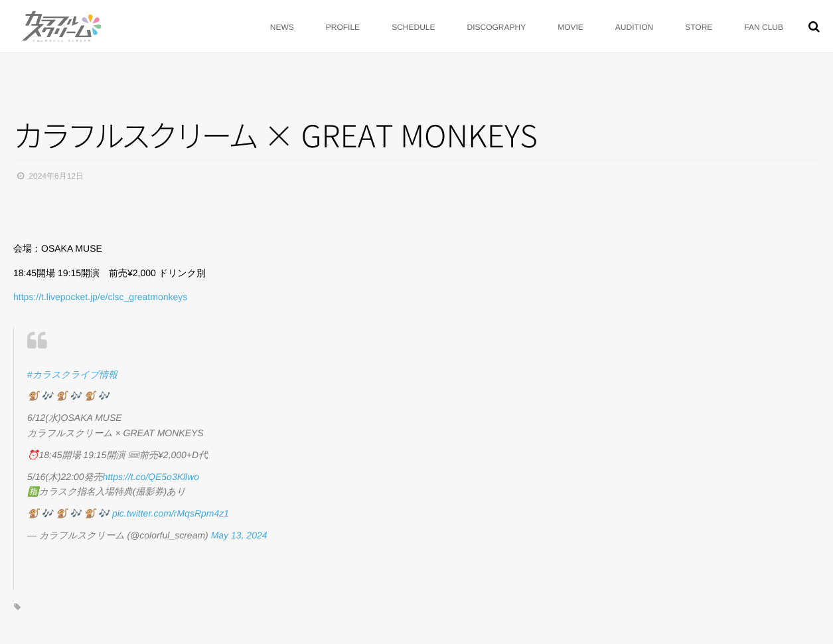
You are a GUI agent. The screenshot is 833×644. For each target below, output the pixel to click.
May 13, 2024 (239, 535)
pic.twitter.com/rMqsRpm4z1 (171, 513)
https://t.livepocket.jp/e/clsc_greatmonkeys (100, 297)
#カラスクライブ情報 (72, 374)
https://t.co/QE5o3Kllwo (151, 477)
